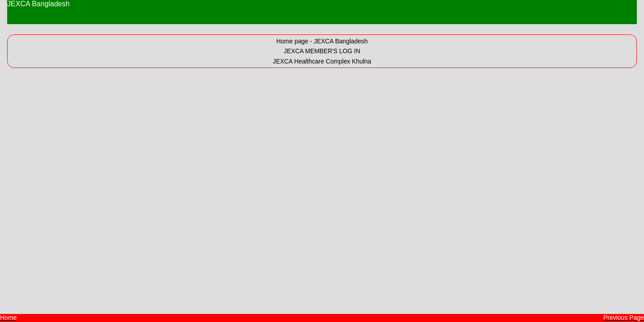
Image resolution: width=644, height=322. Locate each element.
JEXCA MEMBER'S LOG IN (322, 51)
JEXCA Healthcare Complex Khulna (322, 61)
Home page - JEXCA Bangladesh (322, 41)
